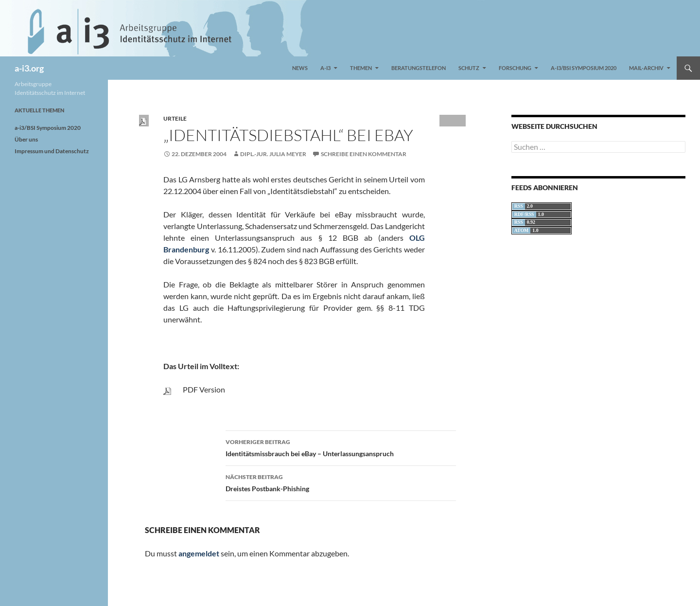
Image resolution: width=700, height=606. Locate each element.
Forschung (515, 68)
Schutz (469, 68)
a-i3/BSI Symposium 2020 (584, 68)
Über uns (26, 139)
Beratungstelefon (419, 68)
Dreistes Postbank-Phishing (341, 482)
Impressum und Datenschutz (52, 151)
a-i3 (325, 68)
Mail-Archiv (646, 68)
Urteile (175, 118)
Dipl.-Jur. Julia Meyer (273, 154)
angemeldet (199, 553)
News (300, 68)
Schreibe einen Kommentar (364, 154)
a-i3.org (29, 68)
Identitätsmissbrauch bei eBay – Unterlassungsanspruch (341, 447)
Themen (361, 68)
